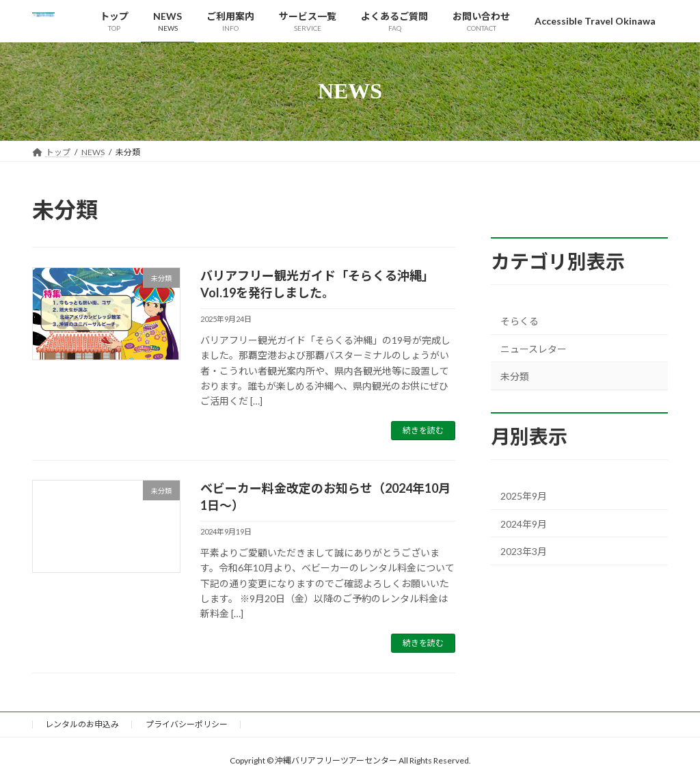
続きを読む (423, 430)
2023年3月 (524, 551)
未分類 (515, 376)
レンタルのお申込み (82, 724)
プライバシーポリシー (187, 724)
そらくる (520, 321)
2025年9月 (524, 496)
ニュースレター (534, 348)
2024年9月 (524, 523)
